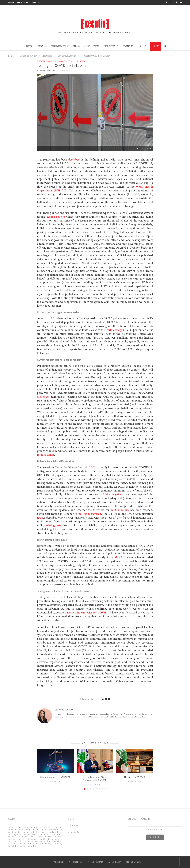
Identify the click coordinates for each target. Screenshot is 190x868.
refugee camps (46, 455)
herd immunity (119, 510)
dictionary (43, 397)
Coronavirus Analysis (67, 55)
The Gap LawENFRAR (135, 777)
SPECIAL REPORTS (92, 46)
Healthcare (47, 55)
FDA (41, 518)
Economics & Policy (28, 55)
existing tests (53, 525)
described (73, 160)
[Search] (165, 46)
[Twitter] (170, 2)
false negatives (114, 494)
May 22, (119, 557)
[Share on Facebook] (100, 699)
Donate (11, 2)
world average (114, 330)
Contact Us (36, 2)
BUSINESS (42, 46)
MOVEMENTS (128, 46)
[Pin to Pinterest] (106, 699)
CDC (92, 467)
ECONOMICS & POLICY (60, 46)
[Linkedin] (177, 2)
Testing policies (55, 217)
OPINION (77, 46)
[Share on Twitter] (103, 699)
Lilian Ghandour (50, 70)
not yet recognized (89, 514)
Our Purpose (23, 2)
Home (11, 55)
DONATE (156, 46)
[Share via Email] (109, 699)
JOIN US (143, 46)
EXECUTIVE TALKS (111, 46)
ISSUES (29, 46)
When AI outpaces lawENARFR (55, 777)
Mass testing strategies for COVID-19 (88, 613)
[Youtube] (181, 2)
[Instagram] (174, 2)
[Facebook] (166, 2)
